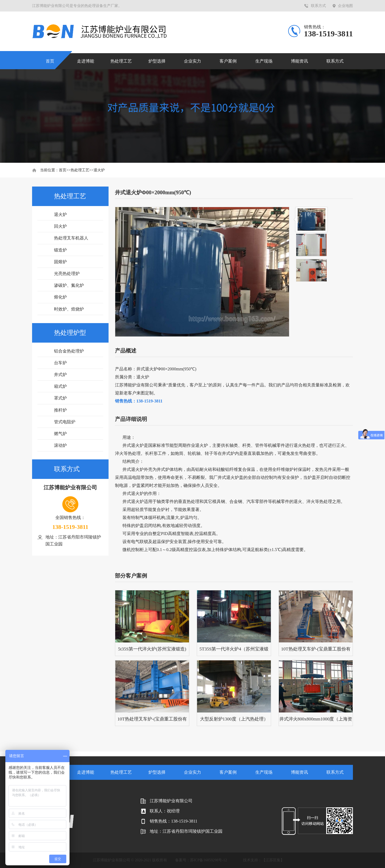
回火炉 (60, 226)
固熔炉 (60, 262)
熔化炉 (60, 297)
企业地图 (345, 6)
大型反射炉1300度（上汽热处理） (234, 719)
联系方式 (318, 6)
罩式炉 (60, 398)
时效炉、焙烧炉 (69, 309)
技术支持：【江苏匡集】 (264, 860)
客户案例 (228, 61)
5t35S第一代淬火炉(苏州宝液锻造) (152, 649)
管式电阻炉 (65, 422)
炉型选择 (157, 61)
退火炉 (99, 170)
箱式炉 (60, 386)
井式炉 (60, 375)
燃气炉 (60, 434)
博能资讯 (299, 61)
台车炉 (60, 363)
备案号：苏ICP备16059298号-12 (201, 860)
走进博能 (86, 61)
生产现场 (264, 61)
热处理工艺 (121, 61)
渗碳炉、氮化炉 (69, 285)
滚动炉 (60, 445)
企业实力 (192, 61)
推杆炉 (60, 410)
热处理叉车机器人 (71, 238)
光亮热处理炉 (67, 274)
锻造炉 (60, 250)
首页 (50, 61)
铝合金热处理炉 (69, 351)
